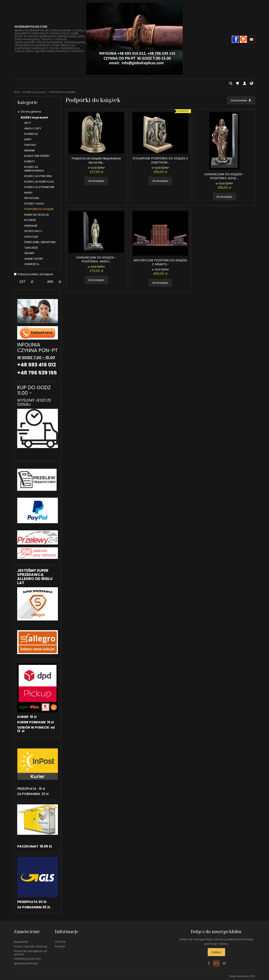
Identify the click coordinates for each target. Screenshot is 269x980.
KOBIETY (30, 161)
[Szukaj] (231, 83)
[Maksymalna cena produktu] (50, 282)
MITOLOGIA (32, 198)
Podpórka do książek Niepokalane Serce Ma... (96, 160)
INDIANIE (30, 150)
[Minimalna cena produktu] (22, 282)
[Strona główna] (134, 39)
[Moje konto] (245, 83)
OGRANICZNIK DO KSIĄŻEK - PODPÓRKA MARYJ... (96, 260)
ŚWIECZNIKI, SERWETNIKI (40, 242)
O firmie (60, 942)
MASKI (28, 193)
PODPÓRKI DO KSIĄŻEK (39, 209)
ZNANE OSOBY (34, 259)
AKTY (28, 123)
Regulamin (21, 942)
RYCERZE (30, 220)
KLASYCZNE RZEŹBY (37, 156)
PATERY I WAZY (34, 204)
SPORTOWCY (33, 231)
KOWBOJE (31, 134)
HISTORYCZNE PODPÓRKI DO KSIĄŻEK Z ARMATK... (160, 262)
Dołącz (216, 952)
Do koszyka (96, 181)
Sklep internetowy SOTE (242, 976)
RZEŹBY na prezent (34, 118)
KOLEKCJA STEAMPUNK (39, 187)
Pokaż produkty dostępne (34, 274)
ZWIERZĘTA (32, 264)
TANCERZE (31, 248)
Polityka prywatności (27, 959)
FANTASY (30, 145)
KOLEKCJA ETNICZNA (38, 176)
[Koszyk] (238, 83)
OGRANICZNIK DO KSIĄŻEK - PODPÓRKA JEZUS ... (224, 176)
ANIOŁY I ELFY (33, 128)
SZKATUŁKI (31, 237)
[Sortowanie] (241, 100)
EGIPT (28, 139)
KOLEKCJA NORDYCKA (39, 182)
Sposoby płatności (26, 963)
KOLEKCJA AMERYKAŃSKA (34, 169)
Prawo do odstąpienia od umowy (31, 953)
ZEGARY (30, 253)
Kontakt (60, 946)
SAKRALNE (31, 226)
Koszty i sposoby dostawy (31, 946)
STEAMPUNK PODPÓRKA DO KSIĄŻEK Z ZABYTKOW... (160, 160)
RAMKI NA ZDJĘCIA (37, 215)
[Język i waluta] (251, 83)
